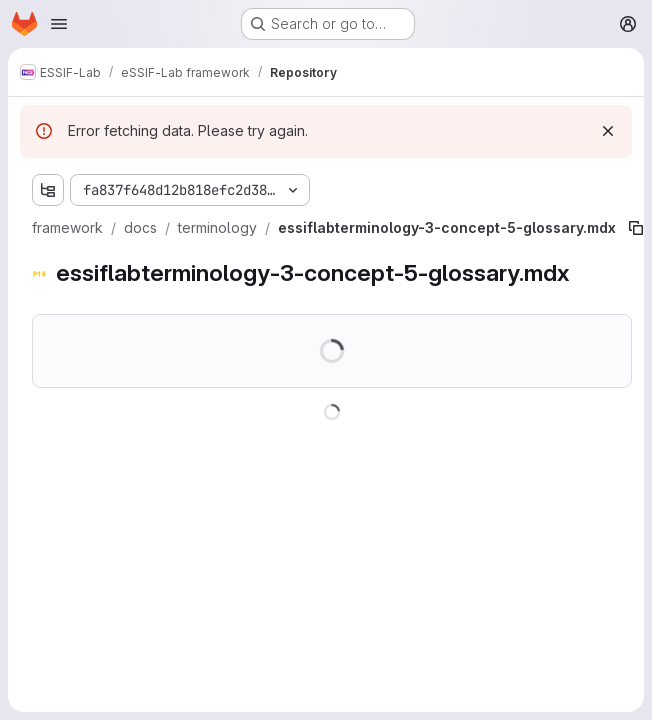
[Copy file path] (636, 228)
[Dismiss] (608, 131)
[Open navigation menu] (59, 24)
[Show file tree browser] (48, 190)
